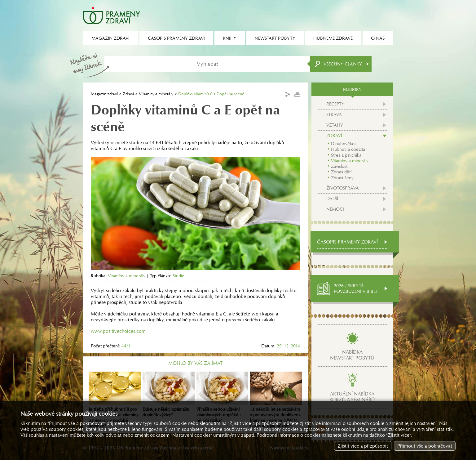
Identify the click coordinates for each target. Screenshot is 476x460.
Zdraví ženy (342, 178)
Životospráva (343, 188)
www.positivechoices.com (118, 331)
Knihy (230, 38)
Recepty (335, 104)
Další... (334, 199)
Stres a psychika (346, 155)
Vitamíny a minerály (156, 94)
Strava (334, 114)
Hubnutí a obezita (348, 149)
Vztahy (335, 125)
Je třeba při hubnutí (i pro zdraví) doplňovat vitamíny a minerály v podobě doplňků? (115, 400)
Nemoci (335, 209)
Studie (178, 276)
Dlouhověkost (344, 144)
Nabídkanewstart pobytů (352, 355)
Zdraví (128, 94)
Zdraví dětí (341, 172)
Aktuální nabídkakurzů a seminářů (352, 397)
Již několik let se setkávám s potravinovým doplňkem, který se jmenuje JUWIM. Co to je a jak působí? (276, 400)
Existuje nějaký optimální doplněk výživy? (169, 395)
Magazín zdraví (104, 94)
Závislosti (340, 166)
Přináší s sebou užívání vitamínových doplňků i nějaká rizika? (223, 397)
